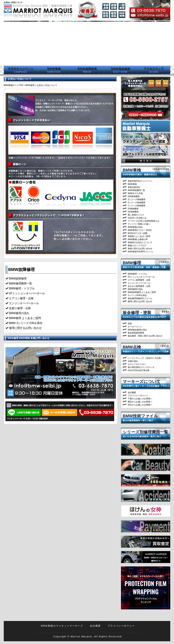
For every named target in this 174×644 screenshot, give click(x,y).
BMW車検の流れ (135, 227)
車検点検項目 (134, 187)
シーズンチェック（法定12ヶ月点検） (145, 358)
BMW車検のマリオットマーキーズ (62, 626)
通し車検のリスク (136, 215)
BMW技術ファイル (140, 416)
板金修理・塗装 (137, 313)
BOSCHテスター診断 (138, 233)
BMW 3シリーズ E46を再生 (26, 323)
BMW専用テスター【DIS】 (140, 230)
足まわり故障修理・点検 (139, 286)
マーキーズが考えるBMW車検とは (143, 221)
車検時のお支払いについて (140, 242)
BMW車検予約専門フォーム (140, 252)
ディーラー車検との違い (139, 224)
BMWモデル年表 (135, 193)
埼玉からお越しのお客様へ (140, 405)
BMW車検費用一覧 (136, 190)
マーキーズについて (142, 382)
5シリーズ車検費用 (137, 203)
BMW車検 (132, 170)
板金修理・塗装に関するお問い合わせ (145, 336)
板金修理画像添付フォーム (140, 298)
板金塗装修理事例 (136, 333)
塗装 (130, 324)
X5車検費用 (133, 212)
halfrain (99, 631)
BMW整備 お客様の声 (138, 239)
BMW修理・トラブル (137, 274)
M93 (83, 631)
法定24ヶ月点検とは (137, 218)
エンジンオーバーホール (24, 303)
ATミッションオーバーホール (27, 293)
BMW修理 (30, 85)
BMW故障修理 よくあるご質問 (142, 292)
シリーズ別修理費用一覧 (145, 432)
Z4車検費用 (133, 209)
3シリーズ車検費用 (137, 199)
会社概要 (132, 393)
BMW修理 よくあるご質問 (25, 318)
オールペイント (135, 327)
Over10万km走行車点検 (139, 370)
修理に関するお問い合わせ (25, 328)
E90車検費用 (134, 196)
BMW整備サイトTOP (13, 85)
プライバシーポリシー (138, 396)
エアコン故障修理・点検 (139, 280)
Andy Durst (113, 632)
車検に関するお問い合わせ (140, 249)
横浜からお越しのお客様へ (140, 402)
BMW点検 (132, 347)
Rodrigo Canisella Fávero (84, 632)
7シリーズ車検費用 (137, 206)
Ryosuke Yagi (135, 632)
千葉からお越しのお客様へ (140, 399)
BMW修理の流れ (135, 289)
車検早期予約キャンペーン (140, 181)
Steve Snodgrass (51, 632)
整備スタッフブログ (137, 246)
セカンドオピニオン (137, 364)
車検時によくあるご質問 (139, 236)
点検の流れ (133, 361)
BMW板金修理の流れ (137, 330)
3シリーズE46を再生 (137, 295)
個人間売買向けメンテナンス (141, 367)
